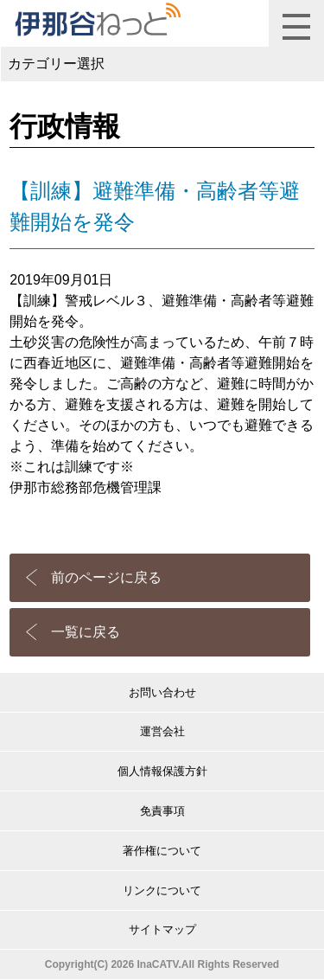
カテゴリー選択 (56, 64)
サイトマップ (162, 929)
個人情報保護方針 (162, 771)
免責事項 (162, 811)
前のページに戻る (106, 577)
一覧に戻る (86, 632)
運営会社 (162, 731)
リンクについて (162, 890)
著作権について (162, 851)
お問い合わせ (162, 692)
